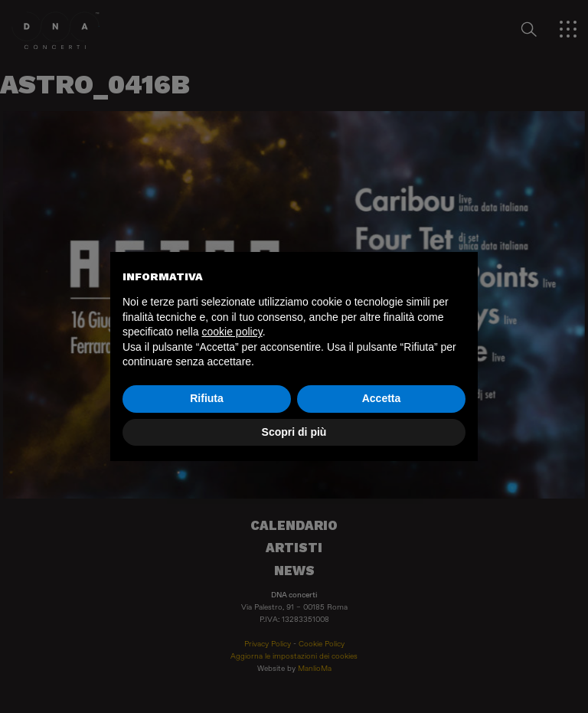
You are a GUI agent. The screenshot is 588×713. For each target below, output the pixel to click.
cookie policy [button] (232, 332)
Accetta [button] (382, 398)
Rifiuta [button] (207, 398)
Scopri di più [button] (294, 432)
